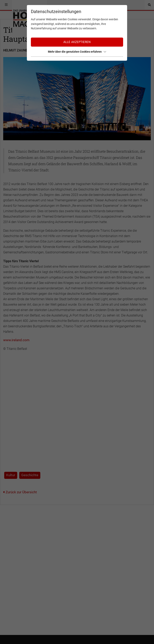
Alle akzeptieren (77, 42)
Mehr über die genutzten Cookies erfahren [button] (77, 52)
